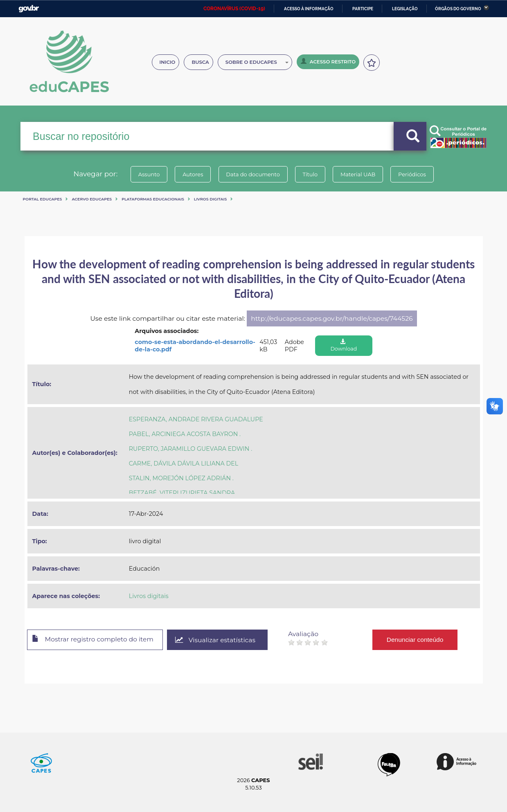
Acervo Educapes (92, 199)
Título (311, 174)
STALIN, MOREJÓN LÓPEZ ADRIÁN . (181, 478)
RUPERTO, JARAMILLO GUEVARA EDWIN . (191, 449)
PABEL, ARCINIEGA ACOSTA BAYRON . (185, 434)
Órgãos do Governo (458, 9)
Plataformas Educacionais (153, 199)
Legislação (405, 9)
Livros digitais (211, 199)
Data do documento (252, 174)
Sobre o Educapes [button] (257, 62)
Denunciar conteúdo (421, 640)
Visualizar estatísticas (220, 640)
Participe (363, 9)
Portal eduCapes (43, 199)
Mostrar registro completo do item (95, 640)
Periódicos (417, 174)
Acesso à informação (309, 9)
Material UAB (361, 174)
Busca (200, 62)
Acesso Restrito (328, 61)
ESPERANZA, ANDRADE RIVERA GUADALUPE (196, 419)
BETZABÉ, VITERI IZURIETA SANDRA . (183, 493)
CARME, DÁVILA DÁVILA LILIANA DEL (184, 463)
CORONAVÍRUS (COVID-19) (234, 9)
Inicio (168, 62)
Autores (190, 174)
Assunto (144, 174)
